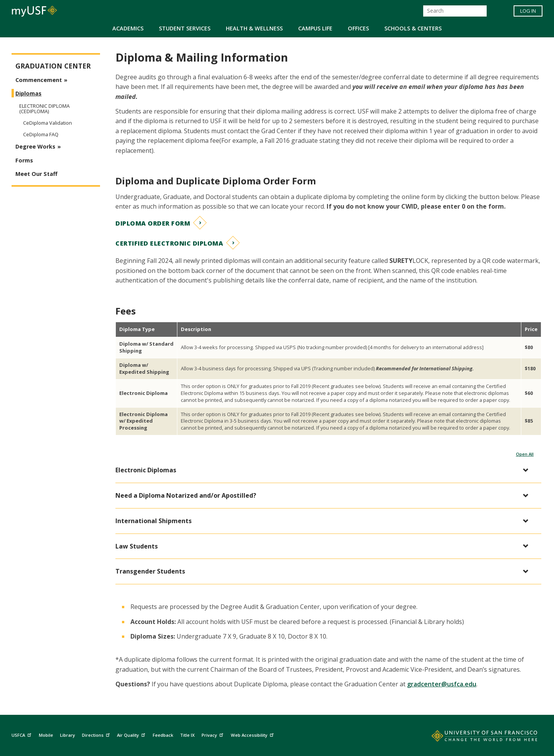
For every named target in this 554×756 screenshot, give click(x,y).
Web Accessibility (253, 734)
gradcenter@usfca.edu (442, 684)
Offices (358, 28)
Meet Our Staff (36, 174)
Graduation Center (53, 66)
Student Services (185, 28)
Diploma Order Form (153, 223)
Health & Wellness (254, 28)
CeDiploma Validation (48, 123)
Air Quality (132, 734)
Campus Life (315, 28)
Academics (128, 28)
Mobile (46, 735)
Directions (97, 734)
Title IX (187, 735)
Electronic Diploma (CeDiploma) (44, 109)
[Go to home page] (476, 738)
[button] (325, 470)
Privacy (213, 734)
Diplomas (28, 93)
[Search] (455, 11)
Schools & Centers (413, 28)
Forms (24, 160)
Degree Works (35, 146)
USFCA (22, 734)
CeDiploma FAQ (41, 134)
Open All (525, 454)
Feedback (163, 735)
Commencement (39, 80)
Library (68, 735)
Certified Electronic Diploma (169, 243)
